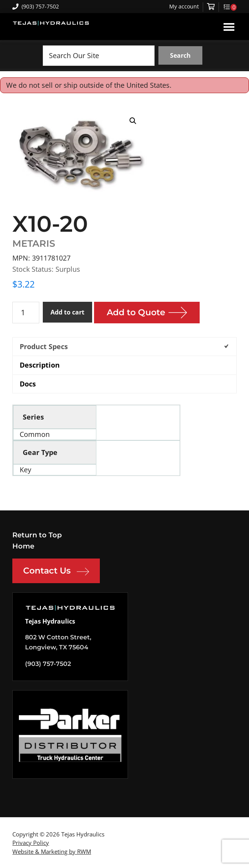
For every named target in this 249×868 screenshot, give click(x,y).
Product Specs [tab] (44, 346)
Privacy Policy (31, 843)
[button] (133, 121)
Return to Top (37, 535)
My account (184, 7)
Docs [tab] (28, 384)
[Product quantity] (26, 313)
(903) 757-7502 (36, 6)
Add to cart (67, 312)
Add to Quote (136, 312)
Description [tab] (40, 365)
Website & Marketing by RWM (52, 851)
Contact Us (56, 572)
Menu (229, 27)
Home (23, 546)
